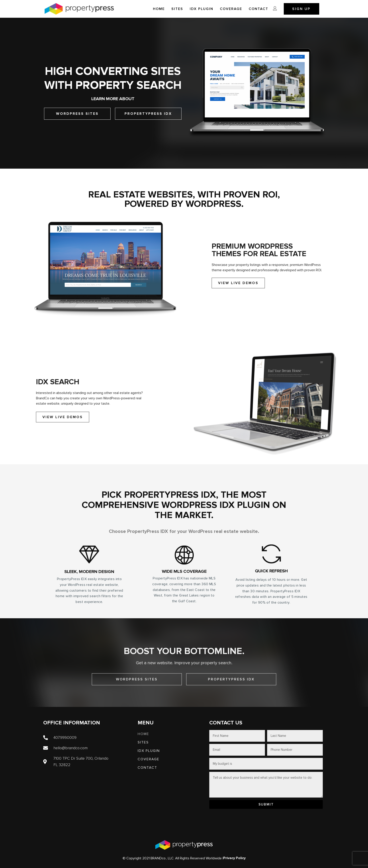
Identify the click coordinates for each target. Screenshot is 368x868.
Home (159, 9)
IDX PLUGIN (202, 9)
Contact (258, 9)
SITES (177, 9)
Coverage (231, 9)
